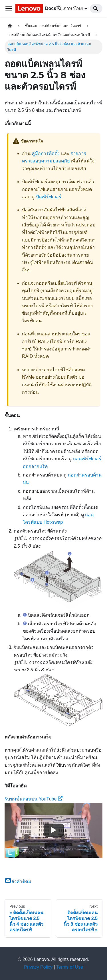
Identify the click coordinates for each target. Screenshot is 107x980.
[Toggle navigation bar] (9, 9)
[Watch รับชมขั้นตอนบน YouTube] (54, 830)
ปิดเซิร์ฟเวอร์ (49, 197)
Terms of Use (70, 967)
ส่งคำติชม (18, 881)
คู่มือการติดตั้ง (46, 153)
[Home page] (10, 26)
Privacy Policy (38, 967)
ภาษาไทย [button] (69, 8)
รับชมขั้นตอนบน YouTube (34, 799)
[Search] (96, 9)
